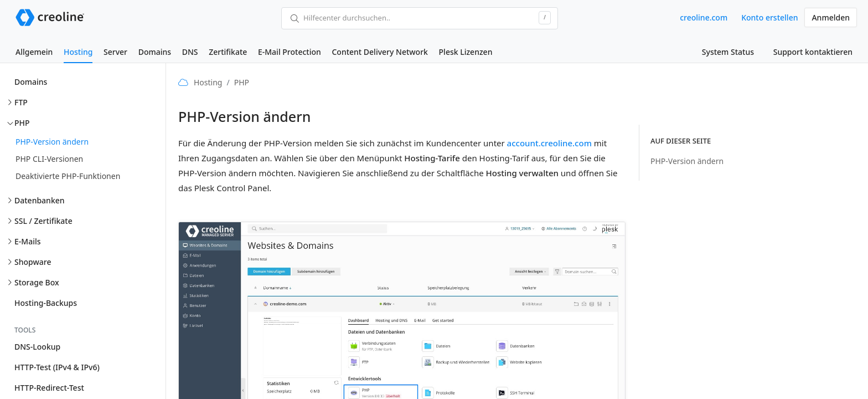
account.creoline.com (549, 143)
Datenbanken (40, 200)
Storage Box (37, 282)
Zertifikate (228, 52)
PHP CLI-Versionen (49, 159)
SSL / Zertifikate (43, 221)
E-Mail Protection (290, 52)
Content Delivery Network (379, 52)
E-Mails (28, 241)
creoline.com (704, 17)
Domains (155, 52)
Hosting (78, 52)
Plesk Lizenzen (466, 52)
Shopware (33, 262)
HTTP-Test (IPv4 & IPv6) (57, 367)
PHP (22, 123)
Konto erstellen (769, 17)
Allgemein (34, 52)
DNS (190, 52)
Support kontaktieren (813, 52)
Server (115, 52)
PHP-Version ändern (52, 142)
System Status (728, 52)
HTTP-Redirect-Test (49, 388)
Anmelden (831, 17)
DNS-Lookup (37, 347)
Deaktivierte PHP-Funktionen (68, 176)
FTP (21, 102)
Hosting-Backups (46, 303)
